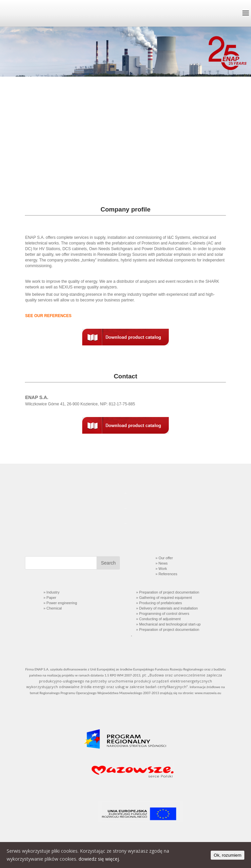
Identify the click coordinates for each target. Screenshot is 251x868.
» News (162, 563)
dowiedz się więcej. (99, 859)
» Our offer (164, 558)
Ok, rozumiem (228, 855)
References (168, 574)
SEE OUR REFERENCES (48, 316)
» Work (161, 569)
